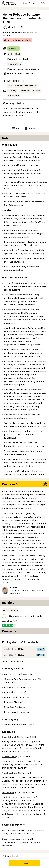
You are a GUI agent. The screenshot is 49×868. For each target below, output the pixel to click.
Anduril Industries (30, 19)
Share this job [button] (10, 856)
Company (30, 128)
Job (16, 128)
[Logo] (9, 3)
